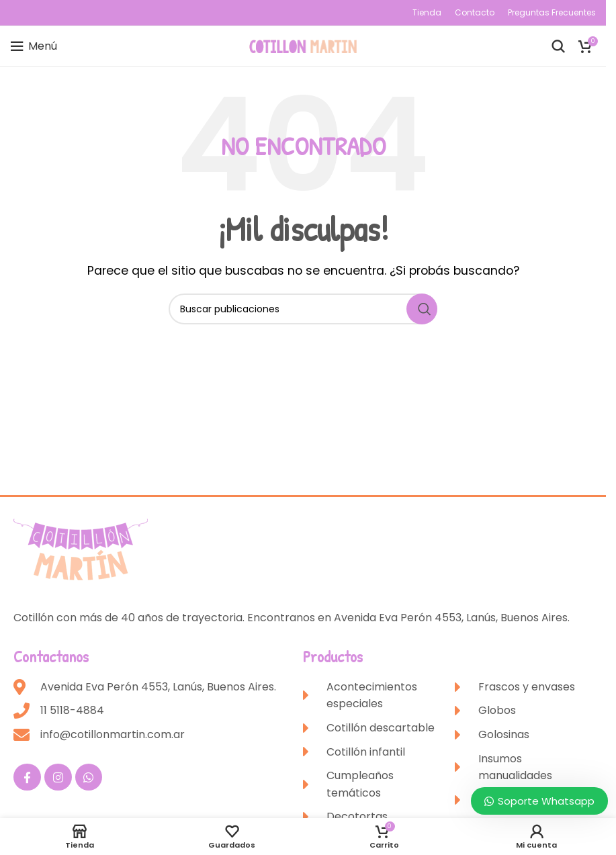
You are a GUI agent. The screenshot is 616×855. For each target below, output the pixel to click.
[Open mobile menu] (34, 46)
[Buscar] (558, 46)
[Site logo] (303, 45)
